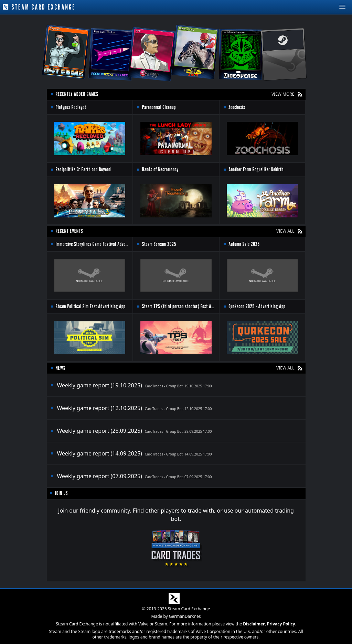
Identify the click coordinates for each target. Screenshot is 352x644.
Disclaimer (254, 624)
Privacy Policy (281, 624)
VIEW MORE (283, 94)
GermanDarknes (185, 616)
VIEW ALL (285, 231)
